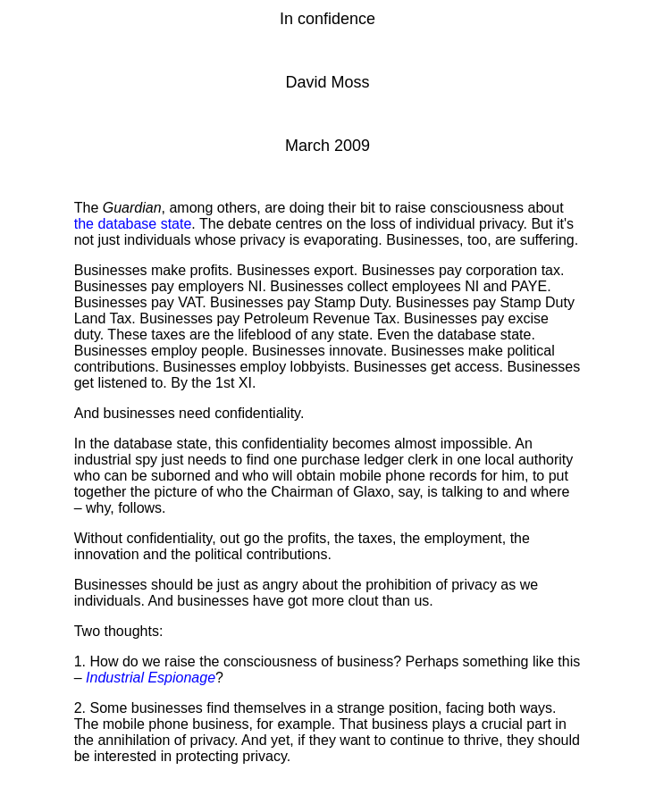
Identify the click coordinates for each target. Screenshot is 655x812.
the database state (133, 224)
